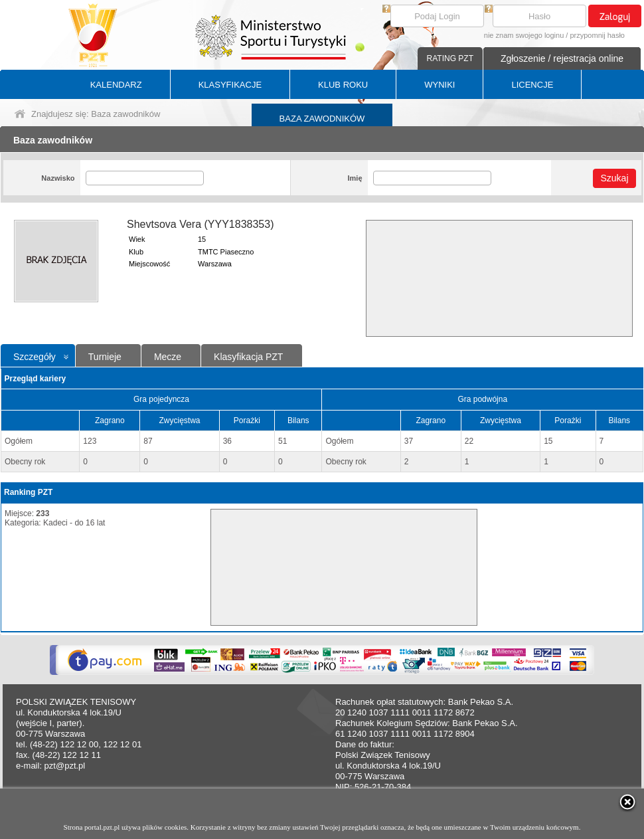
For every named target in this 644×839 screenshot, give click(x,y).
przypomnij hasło (597, 35)
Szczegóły (35, 357)
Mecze (168, 357)
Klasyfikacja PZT (248, 357)
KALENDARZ (116, 85)
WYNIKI (440, 85)
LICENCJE (532, 85)
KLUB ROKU (343, 85)
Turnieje (105, 357)
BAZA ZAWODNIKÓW (322, 119)
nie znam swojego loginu (524, 35)
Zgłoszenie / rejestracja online (562, 58)
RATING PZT (450, 58)
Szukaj (614, 178)
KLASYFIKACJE (230, 85)
